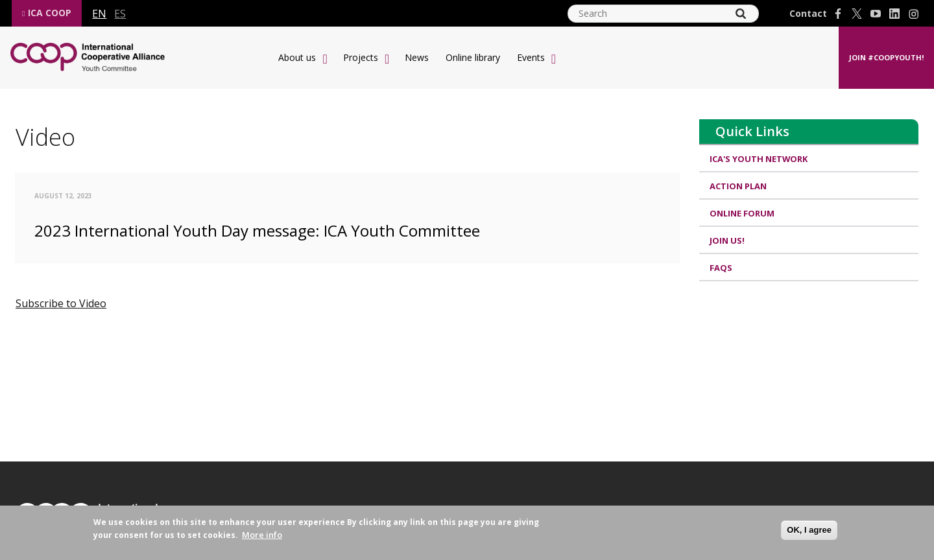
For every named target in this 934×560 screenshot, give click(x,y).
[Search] (741, 14)
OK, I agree (809, 530)
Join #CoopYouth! (886, 57)
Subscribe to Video (61, 303)
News (417, 57)
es (120, 14)
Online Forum (742, 214)
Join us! (727, 242)
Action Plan (738, 187)
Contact (808, 14)
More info (262, 535)
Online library (473, 57)
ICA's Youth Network (759, 159)
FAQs (721, 269)
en (99, 14)
